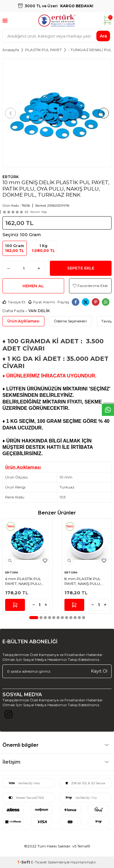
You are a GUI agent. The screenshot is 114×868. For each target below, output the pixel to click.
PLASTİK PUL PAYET (43, 50)
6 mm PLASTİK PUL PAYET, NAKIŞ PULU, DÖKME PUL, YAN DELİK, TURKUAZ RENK (26, 581)
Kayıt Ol (99, 671)
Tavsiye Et (14, 302)
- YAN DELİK (38, 311)
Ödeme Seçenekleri (70, 321)
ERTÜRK (11, 177)
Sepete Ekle (81, 268)
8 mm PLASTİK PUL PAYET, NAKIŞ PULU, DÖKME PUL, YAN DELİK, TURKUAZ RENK (86, 581)
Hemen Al (33, 286)
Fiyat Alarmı (41, 302)
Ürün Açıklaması (23, 321)
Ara (103, 36)
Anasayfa (11, 50)
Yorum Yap (38, 212)
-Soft (24, 862)
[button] (10, 113)
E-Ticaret (39, 862)
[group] (57, 113)
